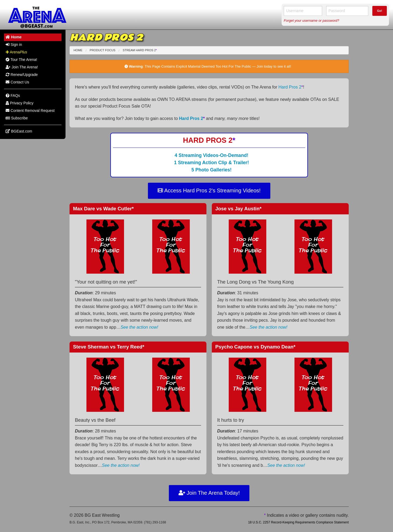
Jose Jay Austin (238, 209)
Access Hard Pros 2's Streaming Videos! (209, 190)
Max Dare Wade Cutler (103, 209)
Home (78, 50)
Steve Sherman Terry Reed (109, 347)
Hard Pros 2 (291, 87)
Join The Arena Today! (209, 493)
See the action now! (139, 327)
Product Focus (103, 50)
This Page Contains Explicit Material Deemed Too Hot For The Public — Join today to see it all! (218, 66)
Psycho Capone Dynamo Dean (255, 347)
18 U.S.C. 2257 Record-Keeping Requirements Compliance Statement (298, 522)
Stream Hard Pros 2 (140, 50)
